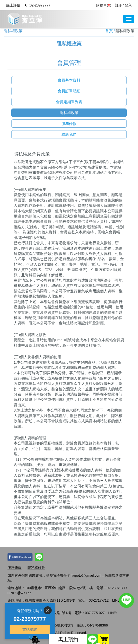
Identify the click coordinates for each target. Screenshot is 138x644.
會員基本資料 (69, 80)
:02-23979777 (37, 5)
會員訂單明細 (69, 91)
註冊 (118, 5)
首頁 (109, 31)
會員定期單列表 (69, 102)
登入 (128, 5)
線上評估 (13, 5)
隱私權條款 (36, 568)
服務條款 (69, 124)
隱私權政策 (69, 113)
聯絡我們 (69, 134)
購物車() (104, 5)
